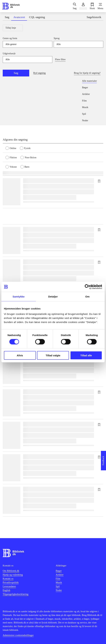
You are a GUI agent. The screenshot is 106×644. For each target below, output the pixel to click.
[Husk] (92, 6)
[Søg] (75, 6)
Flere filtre (60, 59)
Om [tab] (87, 297)
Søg (16, 73)
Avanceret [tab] (19, 17)
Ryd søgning (39, 73)
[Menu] (100, 6)
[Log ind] (83, 6)
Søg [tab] (7, 17)
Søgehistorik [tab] (94, 17)
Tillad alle (86, 355)
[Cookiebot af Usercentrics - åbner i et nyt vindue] (87, 287)
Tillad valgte (53, 355)
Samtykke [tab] (19, 297)
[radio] (13, 148)
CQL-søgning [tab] (37, 17)
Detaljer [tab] (53, 297)
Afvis (20, 355)
